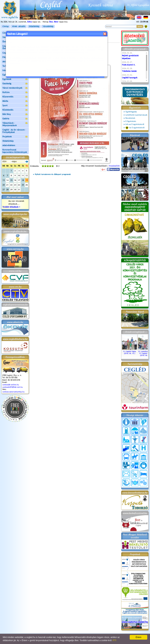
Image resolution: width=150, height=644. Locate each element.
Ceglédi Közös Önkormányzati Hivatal (15, 47)
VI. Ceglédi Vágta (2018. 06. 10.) (130, 351)
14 (7, 180)
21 (7, 185)
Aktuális (15, 62)
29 (11, 190)
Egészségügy (15, 75)
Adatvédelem (9, 145)
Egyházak (15, 79)
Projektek (15, 137)
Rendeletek (130, 118)
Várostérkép (48, 26)
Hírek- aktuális (19, 26)
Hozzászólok (114, 166)
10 (19, 175)
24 (19, 185)
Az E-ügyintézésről (135, 128)
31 (19, 190)
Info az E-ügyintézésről (135, 124)
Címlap (6, 26)
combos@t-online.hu (11, 385)
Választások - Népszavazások (15, 124)
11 (23, 175)
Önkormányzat (15, 42)
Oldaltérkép (34, 26)
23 (15, 185)
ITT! (114, 640)
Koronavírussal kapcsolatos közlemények (15, 151)
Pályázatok (8, 57)
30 (15, 190)
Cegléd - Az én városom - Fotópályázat (14, 131)
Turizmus (15, 66)
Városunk (15, 37)
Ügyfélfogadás (131, 112)
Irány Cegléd (8, 70)
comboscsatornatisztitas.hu (13, 392)
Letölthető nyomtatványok (136, 115)
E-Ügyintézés (131, 121)
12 (27, 175)
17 (19, 180)
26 (27, 185)
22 (11, 185)
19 (27, 180)
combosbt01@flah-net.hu (12, 387)
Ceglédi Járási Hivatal (13, 53)
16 (15, 180)
